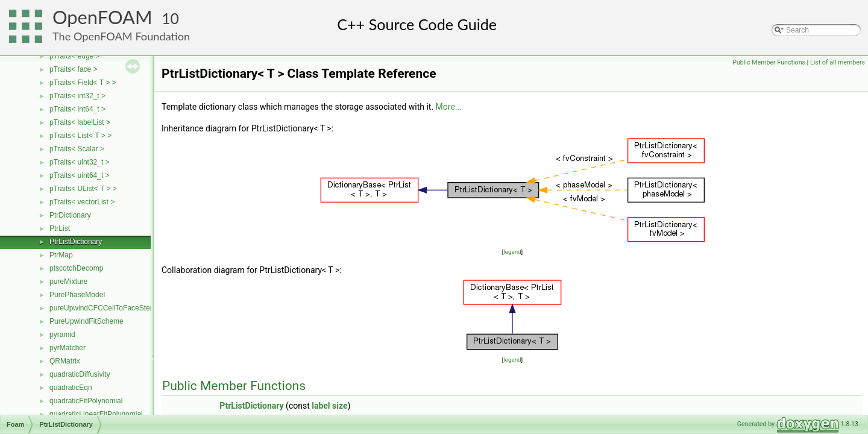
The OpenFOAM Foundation (121, 36)
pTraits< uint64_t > (80, 175)
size (340, 406)
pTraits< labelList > (80, 122)
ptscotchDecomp (76, 268)
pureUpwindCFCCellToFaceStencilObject (115, 308)
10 (170, 18)
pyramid (62, 335)
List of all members (838, 62)
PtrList (60, 228)
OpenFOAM (102, 17)
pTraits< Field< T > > (83, 83)
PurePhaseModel (77, 295)
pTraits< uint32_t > (80, 162)
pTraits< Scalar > (77, 149)
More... (449, 107)
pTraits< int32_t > (77, 96)
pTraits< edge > (75, 56)
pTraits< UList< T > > (83, 189)
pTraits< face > (74, 69)
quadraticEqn (71, 388)
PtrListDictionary (76, 242)
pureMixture (68, 281)
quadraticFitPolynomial (86, 401)
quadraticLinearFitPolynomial (96, 414)
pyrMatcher (68, 348)
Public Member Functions (769, 62)
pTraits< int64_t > (77, 109)
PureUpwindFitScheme (86, 321)
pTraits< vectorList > (82, 202)
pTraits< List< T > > (80, 136)
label (321, 406)
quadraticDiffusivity (80, 374)
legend (512, 252)
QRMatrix (65, 361)
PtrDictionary (70, 215)
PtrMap (61, 255)
